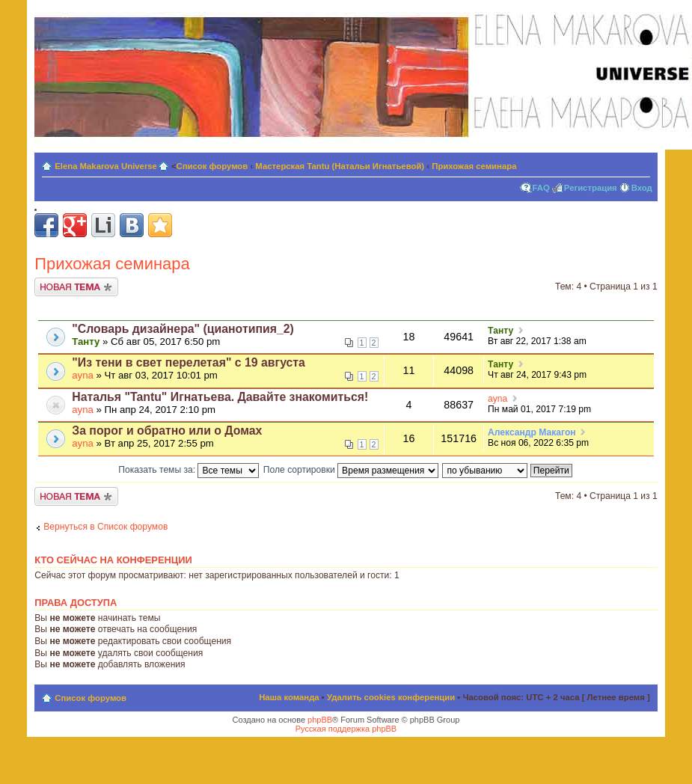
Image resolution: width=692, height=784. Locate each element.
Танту (86, 342)
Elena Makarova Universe (106, 166)
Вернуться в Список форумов (105, 527)
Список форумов (212, 166)
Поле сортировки (351, 470)
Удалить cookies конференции (391, 697)
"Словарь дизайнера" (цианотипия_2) (183, 329)
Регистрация (591, 188)
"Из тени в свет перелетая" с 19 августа (189, 362)
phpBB (320, 720)
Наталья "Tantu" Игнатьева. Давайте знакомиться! (220, 397)
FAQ (541, 188)
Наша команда (289, 697)
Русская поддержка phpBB (346, 729)
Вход (642, 188)
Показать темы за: (189, 470)
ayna (83, 375)
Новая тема (76, 287)
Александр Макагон (532, 432)
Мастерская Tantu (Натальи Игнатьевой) (340, 166)
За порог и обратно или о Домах (167, 431)
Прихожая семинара (474, 166)
